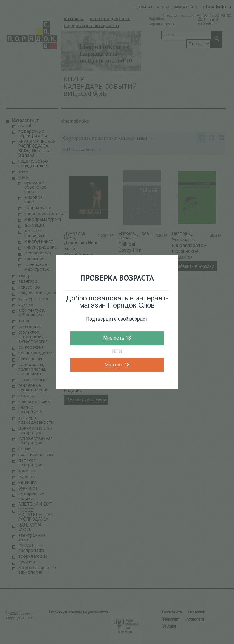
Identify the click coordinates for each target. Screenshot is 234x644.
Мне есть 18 (117, 338)
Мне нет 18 (117, 365)
